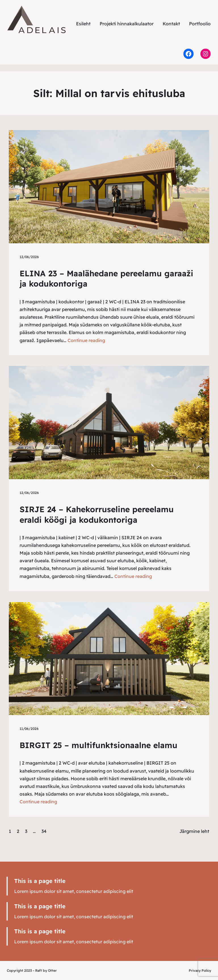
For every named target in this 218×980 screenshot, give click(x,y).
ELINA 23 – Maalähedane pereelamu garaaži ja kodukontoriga (106, 278)
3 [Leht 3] (26, 831)
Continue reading (86, 340)
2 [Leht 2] (18, 831)
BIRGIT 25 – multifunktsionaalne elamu (98, 745)
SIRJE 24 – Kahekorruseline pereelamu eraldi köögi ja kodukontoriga (97, 514)
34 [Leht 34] (44, 831)
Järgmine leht (194, 831)
